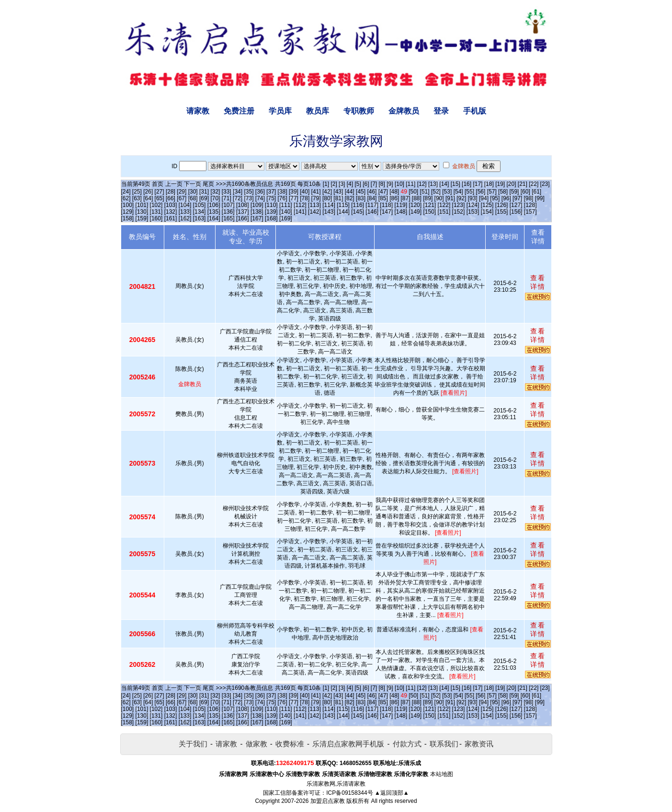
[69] (204, 198)
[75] (271, 198)
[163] (199, 218)
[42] (327, 192)
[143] (329, 212)
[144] (343, 212)
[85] (383, 198)
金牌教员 (404, 111)
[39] (294, 192)
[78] (305, 198)
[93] (473, 198)
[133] (185, 212)
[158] (128, 218)
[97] (517, 198)
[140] (286, 212)
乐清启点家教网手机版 (348, 744)
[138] (257, 212)
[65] (159, 198)
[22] (534, 184)
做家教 (256, 744)
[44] (350, 192)
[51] (425, 192)
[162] (185, 218)
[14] (444, 184)
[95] (495, 198)
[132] (171, 212)
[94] (484, 198)
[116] (358, 205)
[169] (286, 218)
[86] (394, 198)
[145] (358, 212)
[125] (487, 205)
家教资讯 (479, 744)
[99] (540, 198)
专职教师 (359, 111)
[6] (366, 184)
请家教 (198, 111)
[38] (283, 192)
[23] (545, 184)
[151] (444, 212)
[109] (257, 205)
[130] (142, 212)
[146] (372, 212)
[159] (142, 218)
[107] (228, 205)
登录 (441, 111)
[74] (260, 198)
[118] (386, 205)
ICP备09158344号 (349, 793)
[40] (305, 192)
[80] (327, 198)
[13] (433, 184)
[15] (456, 184)
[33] (227, 192)
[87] (405, 198)
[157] (530, 212)
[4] (350, 184)
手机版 (475, 111)
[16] (467, 184)
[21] (523, 184)
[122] (444, 205)
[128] (530, 205)
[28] (171, 192)
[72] (238, 198)
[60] (525, 192)
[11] (410, 184)
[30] (193, 192)
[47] (383, 192)
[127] (516, 205)
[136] (228, 212)
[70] (215, 198)
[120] (415, 205)
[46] (372, 192)
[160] (156, 218)
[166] (243, 218)
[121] (429, 205)
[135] (214, 212)
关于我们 (193, 744)
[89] (428, 198)
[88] (417, 198)
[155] (502, 212)
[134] (199, 212)
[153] (473, 212)
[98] (528, 198)
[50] (413, 192)
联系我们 (444, 744)
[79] (316, 198)
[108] (243, 205)
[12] (422, 184)
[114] (329, 205)
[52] (436, 192)
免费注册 (239, 111)
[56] (480, 192)
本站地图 (442, 774)
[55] (469, 192)
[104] (185, 205)
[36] (260, 192)
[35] (249, 192)
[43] (338, 192)
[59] (514, 192)
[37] (271, 192)
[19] (500, 184)
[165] (228, 218)
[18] (489, 184)
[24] (126, 192)
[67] (182, 198)
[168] (271, 218)
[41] (316, 192)
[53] (447, 192)
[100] (128, 205)
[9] (390, 184)
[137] (243, 212)
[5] (358, 184)
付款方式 (407, 744)
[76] (283, 198)
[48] (394, 192)
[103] (171, 205)
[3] (342, 184)
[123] (459, 205)
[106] (214, 205)
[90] (439, 198)
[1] (326, 184)
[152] (459, 212)
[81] (338, 198)
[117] (372, 205)
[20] (512, 184)
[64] (148, 198)
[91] (450, 198)
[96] (506, 198)
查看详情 (538, 282)
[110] (271, 205)
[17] (478, 184)
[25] (137, 192)
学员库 (280, 111)
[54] (458, 192)
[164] (214, 218)
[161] (171, 218)
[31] (204, 192)
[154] (487, 212)
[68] (193, 198)
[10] (399, 184)
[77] (294, 198)
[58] (503, 192)
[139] (271, 212)
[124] (473, 205)
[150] (429, 212)
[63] (137, 198)
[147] (386, 212)
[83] (361, 198)
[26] (148, 192)
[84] (372, 198)
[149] (415, 212)
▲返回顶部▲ (392, 793)
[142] (314, 212)
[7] (374, 184)
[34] (238, 192)
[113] (314, 205)
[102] (156, 205)
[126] (502, 205)
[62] (126, 198)
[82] (350, 198)
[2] (334, 184)
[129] (128, 212)
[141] (300, 212)
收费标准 (290, 744)
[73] (249, 198)
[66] (171, 198)
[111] (286, 205)
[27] (159, 192)
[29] (182, 192)
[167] (257, 218)
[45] (361, 192)
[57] (492, 192)
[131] (156, 212)
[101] (142, 205)
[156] (516, 212)
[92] (461, 198)
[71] (227, 198)
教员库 (318, 111)
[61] (536, 192)
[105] (199, 205)
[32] (215, 192)
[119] (401, 205)
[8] (382, 184)
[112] (300, 205)
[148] (401, 212)
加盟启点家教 (328, 801)
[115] (343, 205)
